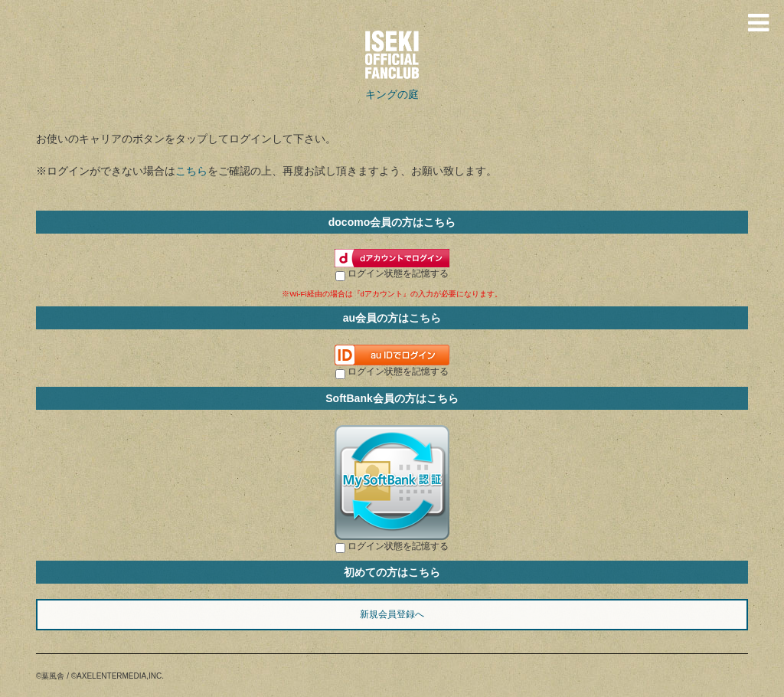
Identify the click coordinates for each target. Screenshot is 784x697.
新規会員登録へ (392, 614)
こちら (191, 171)
